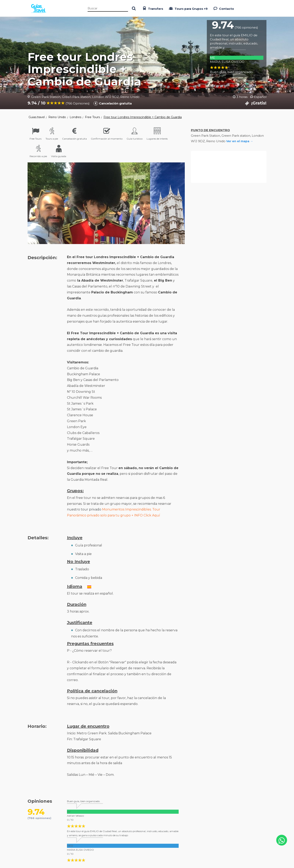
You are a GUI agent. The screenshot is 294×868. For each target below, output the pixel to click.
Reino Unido (57, 117)
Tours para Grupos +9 (188, 8)
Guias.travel (37, 117)
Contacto (223, 8)
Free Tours (92, 117)
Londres (75, 117)
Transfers (152, 8)
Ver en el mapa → (240, 141)
